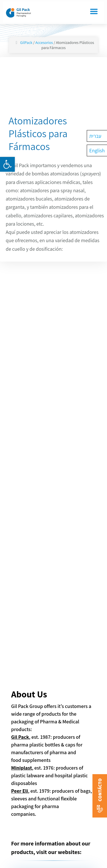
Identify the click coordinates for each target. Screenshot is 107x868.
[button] (7, 164)
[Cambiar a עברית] (97, 136)
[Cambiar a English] (97, 150)
